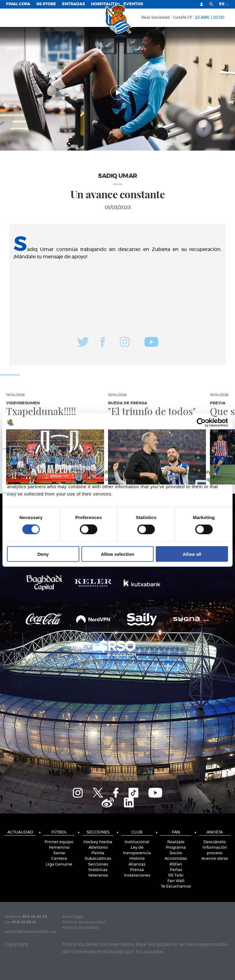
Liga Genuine (59, 864)
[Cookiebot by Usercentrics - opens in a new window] (201, 423)
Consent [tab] (41, 440)
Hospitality (104, 4)
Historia (137, 859)
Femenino (59, 848)
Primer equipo (59, 842)
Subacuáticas (98, 859)
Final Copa (18, 4)
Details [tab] (117, 440)
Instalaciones (137, 875)
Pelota (98, 853)
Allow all (192, 554)
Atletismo (98, 848)
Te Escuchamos (176, 886)
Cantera (59, 859)
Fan (176, 832)
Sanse (59, 853)
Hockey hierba (98, 842)
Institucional (137, 842)
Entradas (73, 4)
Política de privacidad (84, 922)
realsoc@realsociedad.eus (30, 932)
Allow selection (117, 554)
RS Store (46, 4)
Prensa (137, 870)
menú (15, 49)
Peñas (176, 870)
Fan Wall (176, 881)
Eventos (133, 4)
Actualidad (20, 832)
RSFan (176, 864)
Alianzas (137, 864)
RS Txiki (176, 875)
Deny (43, 554)
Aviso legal (73, 917)
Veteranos (98, 875)
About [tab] (194, 440)
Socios (176, 853)
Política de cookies (81, 928)
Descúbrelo (215, 842)
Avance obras (215, 859)
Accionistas (176, 859)
